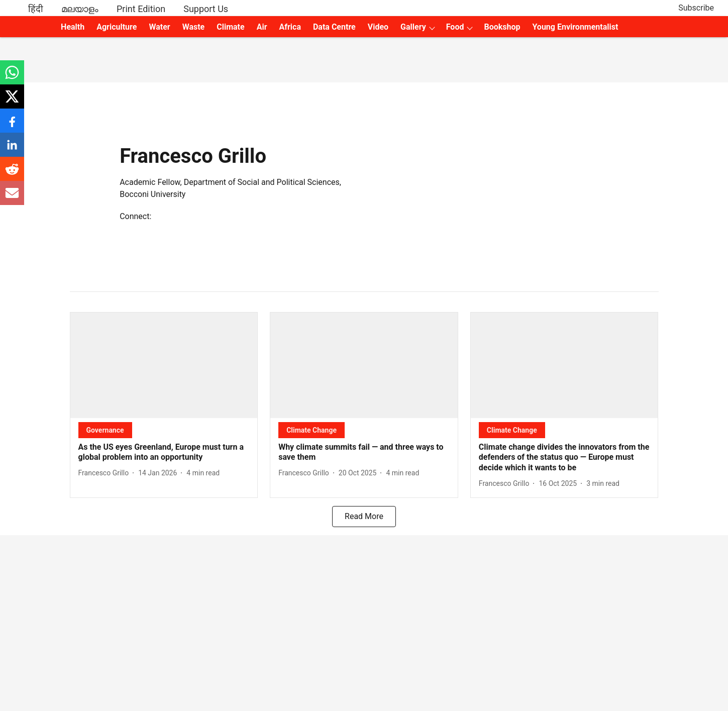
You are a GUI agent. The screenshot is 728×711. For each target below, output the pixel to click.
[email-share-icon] (12, 198)
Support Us (206, 9)
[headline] (164, 453)
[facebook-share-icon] (12, 126)
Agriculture (117, 27)
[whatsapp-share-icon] (12, 78)
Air (262, 27)
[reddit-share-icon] (12, 174)
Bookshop (502, 27)
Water (159, 27)
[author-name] (106, 473)
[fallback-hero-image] (164, 365)
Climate (230, 27)
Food (455, 27)
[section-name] (105, 430)
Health (73, 27)
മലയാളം (80, 9)
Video (378, 27)
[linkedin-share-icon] (12, 150)
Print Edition (141, 9)
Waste (194, 27)
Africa (290, 27)
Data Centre (334, 27)
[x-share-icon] (12, 102)
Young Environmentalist (575, 27)
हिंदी (36, 9)
